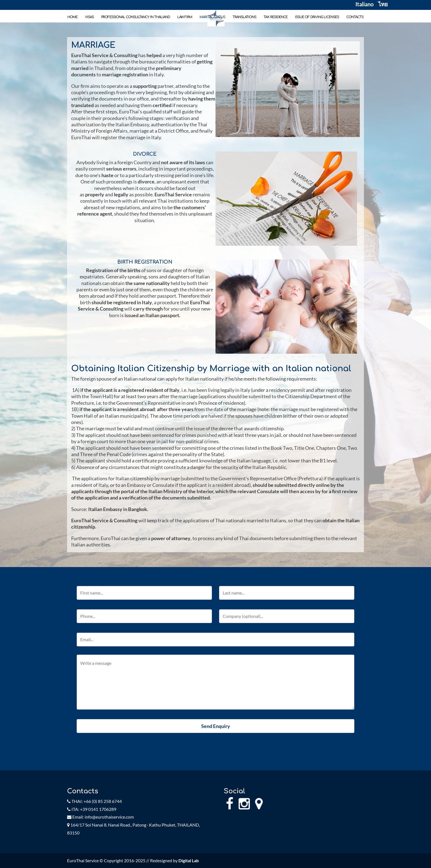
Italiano (364, 5)
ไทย (383, 5)
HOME (72, 17)
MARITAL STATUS (212, 17)
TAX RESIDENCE (276, 17)
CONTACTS (355, 17)
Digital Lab (189, 860)
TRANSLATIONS (244, 17)
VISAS (89, 17)
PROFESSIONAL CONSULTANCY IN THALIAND (136, 17)
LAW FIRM (185, 17)
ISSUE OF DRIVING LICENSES (317, 17)
